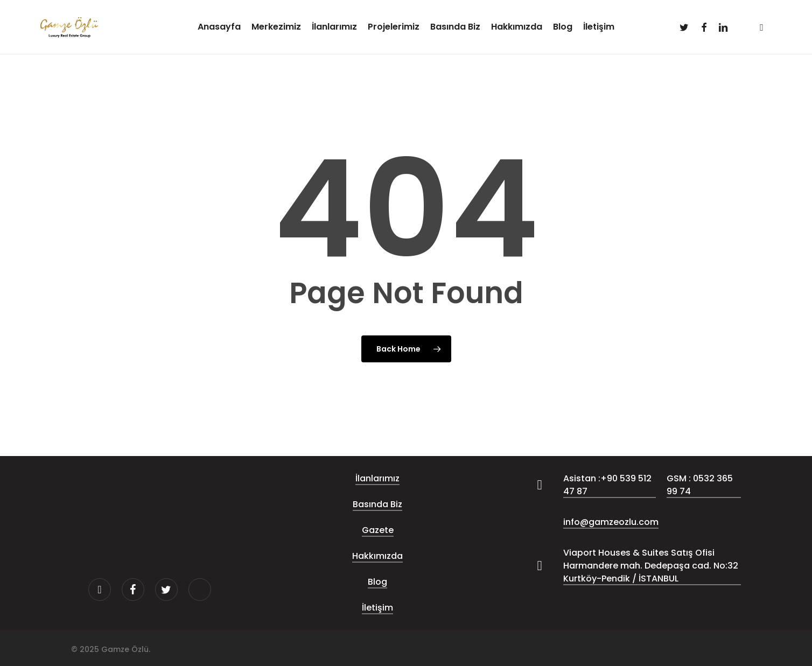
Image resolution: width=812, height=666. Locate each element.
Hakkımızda (377, 556)
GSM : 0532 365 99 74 (700, 485)
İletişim (377, 608)
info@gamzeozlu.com (611, 522)
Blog (377, 582)
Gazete (378, 530)
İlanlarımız (377, 478)
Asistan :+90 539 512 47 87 (607, 485)
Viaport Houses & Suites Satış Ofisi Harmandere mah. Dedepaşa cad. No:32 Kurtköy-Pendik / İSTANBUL (651, 566)
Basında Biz (377, 504)
